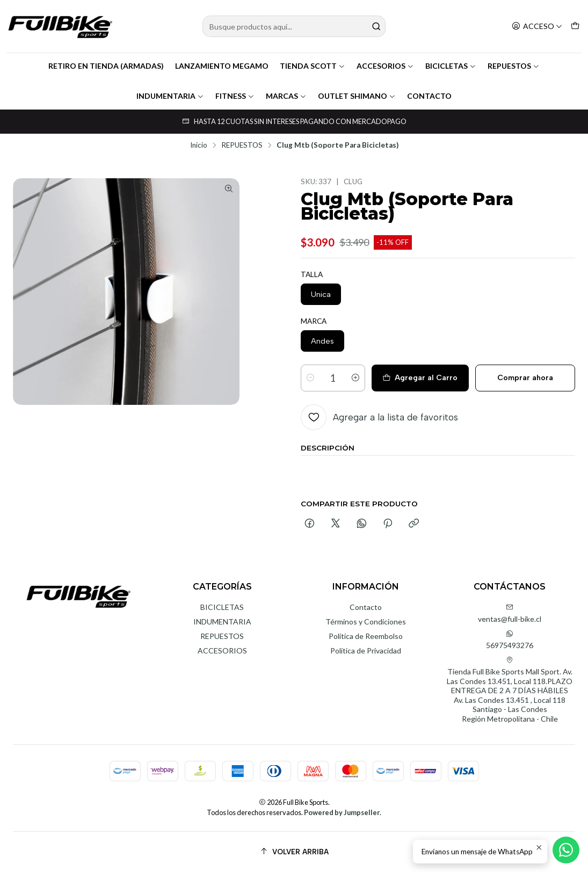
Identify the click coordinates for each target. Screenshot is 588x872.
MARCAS (286, 96)
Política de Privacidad (366, 651)
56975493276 (510, 640)
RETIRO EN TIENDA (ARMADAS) (106, 66)
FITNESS (235, 96)
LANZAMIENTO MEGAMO (222, 66)
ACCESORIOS (385, 66)
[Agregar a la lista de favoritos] (379, 417)
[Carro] (575, 27)
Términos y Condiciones (366, 622)
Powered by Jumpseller (342, 812)
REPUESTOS (514, 66)
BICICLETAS (451, 66)
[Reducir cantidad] (310, 378)
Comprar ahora (525, 378)
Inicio (199, 146)
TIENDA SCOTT (313, 66)
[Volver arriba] (294, 852)
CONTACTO (429, 96)
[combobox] (294, 26)
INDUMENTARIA (170, 96)
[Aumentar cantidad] (355, 378)
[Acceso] (537, 27)
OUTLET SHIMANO (357, 96)
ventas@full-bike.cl (510, 613)
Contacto (366, 607)
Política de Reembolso (366, 636)
